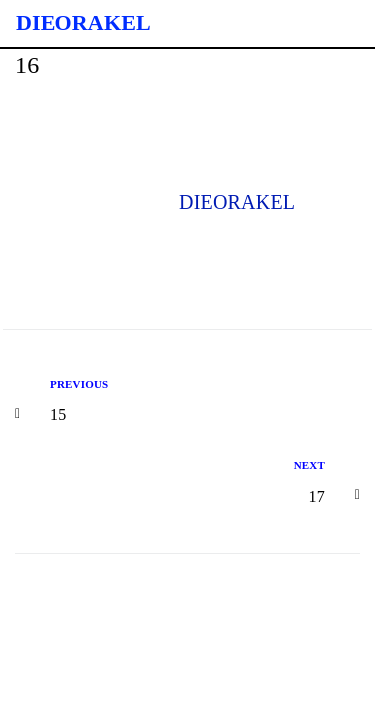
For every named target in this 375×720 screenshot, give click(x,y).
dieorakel (237, 202)
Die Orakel (83, 22)
